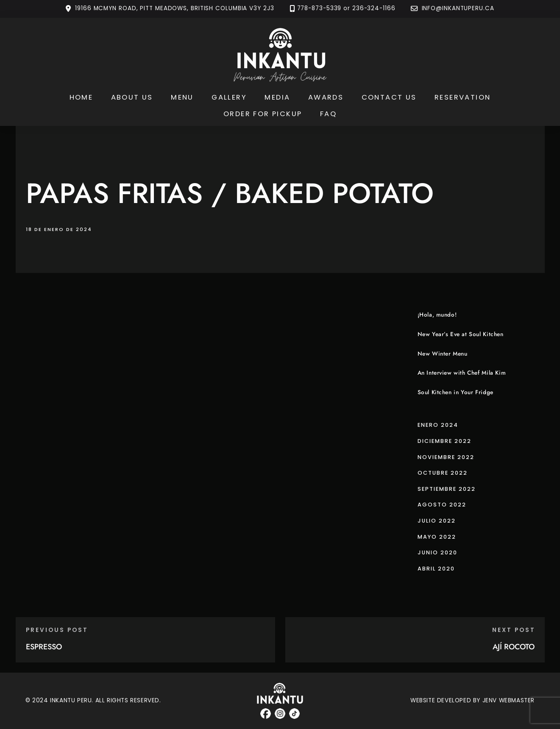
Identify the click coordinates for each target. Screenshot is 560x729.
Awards (326, 97)
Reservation (462, 97)
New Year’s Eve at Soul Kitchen (461, 334)
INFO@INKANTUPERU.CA (457, 9)
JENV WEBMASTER (508, 700)
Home (81, 97)
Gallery (229, 97)
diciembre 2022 (444, 441)
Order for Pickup (263, 114)
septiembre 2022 (447, 489)
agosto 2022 (442, 505)
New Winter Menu (443, 354)
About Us (132, 97)
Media (277, 97)
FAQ (328, 114)
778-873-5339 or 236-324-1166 (346, 9)
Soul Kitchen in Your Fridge (456, 392)
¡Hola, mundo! (437, 315)
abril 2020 (436, 569)
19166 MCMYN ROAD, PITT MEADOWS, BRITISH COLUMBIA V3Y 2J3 (174, 9)
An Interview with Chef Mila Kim (462, 373)
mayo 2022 (437, 537)
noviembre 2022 (446, 457)
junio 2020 (437, 552)
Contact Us (389, 97)
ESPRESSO (44, 647)
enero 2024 (438, 425)
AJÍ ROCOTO (514, 647)
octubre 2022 (443, 473)
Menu (182, 97)
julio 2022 (437, 521)
